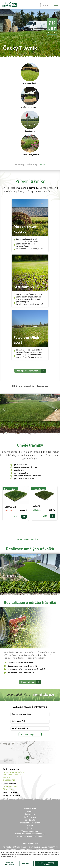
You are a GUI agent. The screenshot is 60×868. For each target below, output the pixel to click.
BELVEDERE (11, 507)
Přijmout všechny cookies (46, 864)
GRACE (37, 506)
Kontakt (30, 828)
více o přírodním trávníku (28, 371)
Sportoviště (30, 820)
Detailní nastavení (9, 864)
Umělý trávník (30, 817)
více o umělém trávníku (27, 539)
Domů (30, 812)
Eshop (30, 825)
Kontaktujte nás (44, 695)
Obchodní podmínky (30, 831)
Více (16, 517)
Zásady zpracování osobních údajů (30, 834)
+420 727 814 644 (10, 792)
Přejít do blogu (28, 735)
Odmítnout (27, 864)
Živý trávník (30, 815)
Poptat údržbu (28, 682)
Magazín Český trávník (30, 823)
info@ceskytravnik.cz (13, 795)
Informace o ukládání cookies (30, 837)
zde (15, 857)
